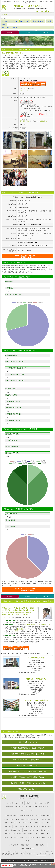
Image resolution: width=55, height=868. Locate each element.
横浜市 (38, 826)
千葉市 (20, 830)
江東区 (27, 819)
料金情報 (27, 32)
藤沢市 (49, 826)
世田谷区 (13, 823)
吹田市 (16, 837)
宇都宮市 (8, 834)
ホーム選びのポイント (21, 807)
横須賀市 (14, 830)
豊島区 (37, 823)
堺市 (11, 837)
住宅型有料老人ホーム (46, 625)
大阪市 (6, 837)
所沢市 (49, 830)
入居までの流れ (33, 807)
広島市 (43, 837)
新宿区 (44, 819)
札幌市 (25, 834)
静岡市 (42, 834)
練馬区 (48, 823)
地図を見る (43, 121)
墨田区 (7, 823)
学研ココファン (24, 90)
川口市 (43, 830)
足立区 (38, 816)
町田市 (27, 826)
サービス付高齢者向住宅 (27, 849)
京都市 (21, 837)
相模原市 (7, 830)
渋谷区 (38, 819)
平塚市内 (18, 631)
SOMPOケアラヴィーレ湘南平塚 (36, 700)
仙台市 (30, 834)
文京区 (5, 826)
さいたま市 (36, 830)
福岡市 (49, 837)
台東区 (19, 823)
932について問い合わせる (16, 648)
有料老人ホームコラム (31, 803)
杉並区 (49, 819)
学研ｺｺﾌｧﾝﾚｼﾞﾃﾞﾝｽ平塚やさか (36, 679)
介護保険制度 (10, 807)
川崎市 (44, 826)
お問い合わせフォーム (41, 855)
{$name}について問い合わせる (33, 84)
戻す (48, 11)
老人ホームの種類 (44, 803)
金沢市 (38, 837)
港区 (10, 826)
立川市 (33, 826)
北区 (22, 819)
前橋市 (14, 834)
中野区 (42, 823)
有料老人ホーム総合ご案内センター (30, 7)
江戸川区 (6, 819)
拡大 (51, 11)
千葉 (30, 830)
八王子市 (21, 826)
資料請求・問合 (7, 865)
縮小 (45, 11)
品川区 (33, 819)
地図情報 (45, 32)
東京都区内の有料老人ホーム (26, 816)
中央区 (25, 823)
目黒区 (15, 826)
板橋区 (49, 816)
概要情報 (10, 32)
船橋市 (25, 830)
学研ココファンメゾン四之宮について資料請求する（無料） (28, 256)
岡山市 (32, 837)
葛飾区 (18, 819)
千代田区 (31, 823)
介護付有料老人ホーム (31, 625)
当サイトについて (44, 807)
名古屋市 (36, 834)
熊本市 (27, 841)
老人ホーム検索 (19, 803)
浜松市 (48, 834)
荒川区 (43, 816)
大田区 (12, 819)
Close (53, 864)
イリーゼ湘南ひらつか (36, 658)
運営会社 (23, 810)
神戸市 (27, 837)
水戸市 (19, 834)
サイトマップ (31, 810)
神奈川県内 (21, 629)
